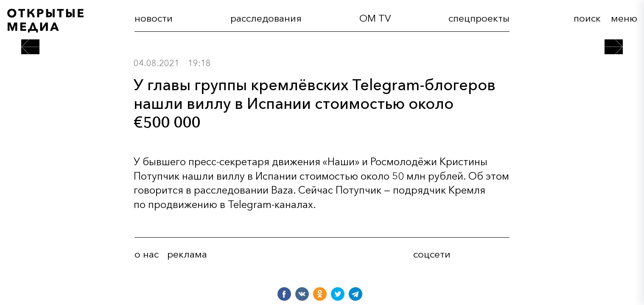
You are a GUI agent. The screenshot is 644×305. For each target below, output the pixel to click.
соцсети (432, 254)
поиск (587, 18)
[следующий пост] (614, 47)
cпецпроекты (479, 18)
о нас (147, 254)
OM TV (375, 18)
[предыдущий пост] (30, 47)
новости (154, 18)
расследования (266, 18)
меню (624, 18)
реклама (187, 254)
